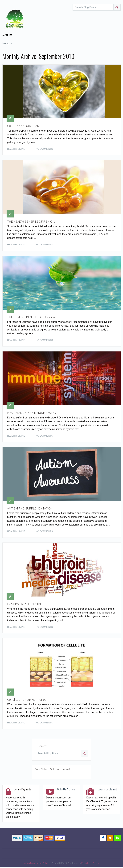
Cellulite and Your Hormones (27, 701)
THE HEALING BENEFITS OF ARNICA (32, 317)
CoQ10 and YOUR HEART (24, 126)
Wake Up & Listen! (66, 791)
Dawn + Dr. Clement (107, 791)
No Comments (44, 149)
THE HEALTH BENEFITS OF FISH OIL (32, 222)
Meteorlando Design (90, 864)
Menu (6, 35)
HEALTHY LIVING (16, 149)
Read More (109, 149)
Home (6, 44)
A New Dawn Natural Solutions (38, 864)
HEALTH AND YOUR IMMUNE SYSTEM (32, 413)
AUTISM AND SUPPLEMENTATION (30, 509)
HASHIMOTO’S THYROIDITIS (27, 605)
